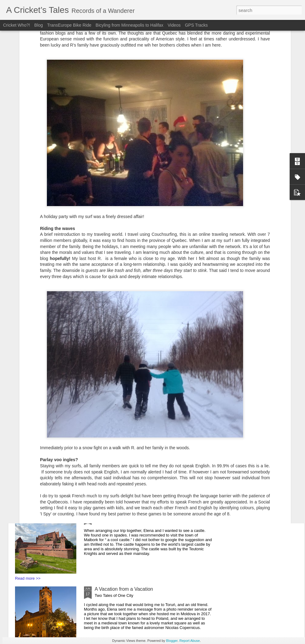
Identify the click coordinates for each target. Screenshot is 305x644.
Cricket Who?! (17, 25)
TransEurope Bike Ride (69, 25)
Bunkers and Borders (118, 441)
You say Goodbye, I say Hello (127, 515)
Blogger (172, 641)
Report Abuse (190, 641)
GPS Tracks (196, 25)
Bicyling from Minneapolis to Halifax (130, 25)
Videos (174, 25)
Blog (39, 25)
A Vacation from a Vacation (124, 589)
